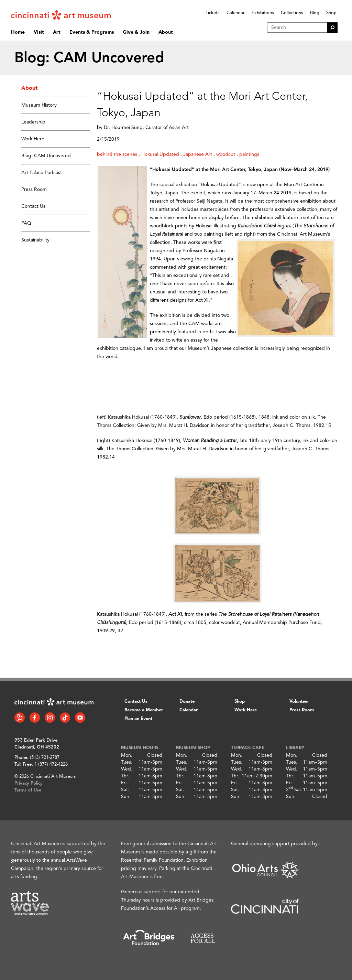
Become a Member (144, 710)
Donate (187, 702)
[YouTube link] (80, 718)
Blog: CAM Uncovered (46, 156)
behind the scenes (117, 154)
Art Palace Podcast (42, 173)
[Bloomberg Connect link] (20, 718)
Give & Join (136, 32)
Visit (39, 32)
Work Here (33, 139)
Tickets (213, 13)
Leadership (33, 122)
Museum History (39, 105)
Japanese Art (198, 154)
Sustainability (35, 240)
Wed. (127, 769)
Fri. (124, 783)
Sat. (125, 790)
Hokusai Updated (160, 154)
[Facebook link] (35, 718)
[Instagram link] (50, 718)
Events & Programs (92, 32)
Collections (292, 13)
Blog (315, 13)
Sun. (126, 797)
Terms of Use (28, 790)
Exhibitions (263, 13)
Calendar (236, 13)
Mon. (127, 755)
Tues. (127, 762)
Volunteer (299, 702)
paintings (249, 154)
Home (18, 32)
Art (57, 32)
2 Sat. (294, 790)
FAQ (26, 223)
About (166, 32)
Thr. (125, 776)
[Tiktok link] (65, 718)
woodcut (226, 154)
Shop (331, 13)
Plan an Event (138, 719)
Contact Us (33, 206)
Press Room (34, 190)
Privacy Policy (29, 783)
